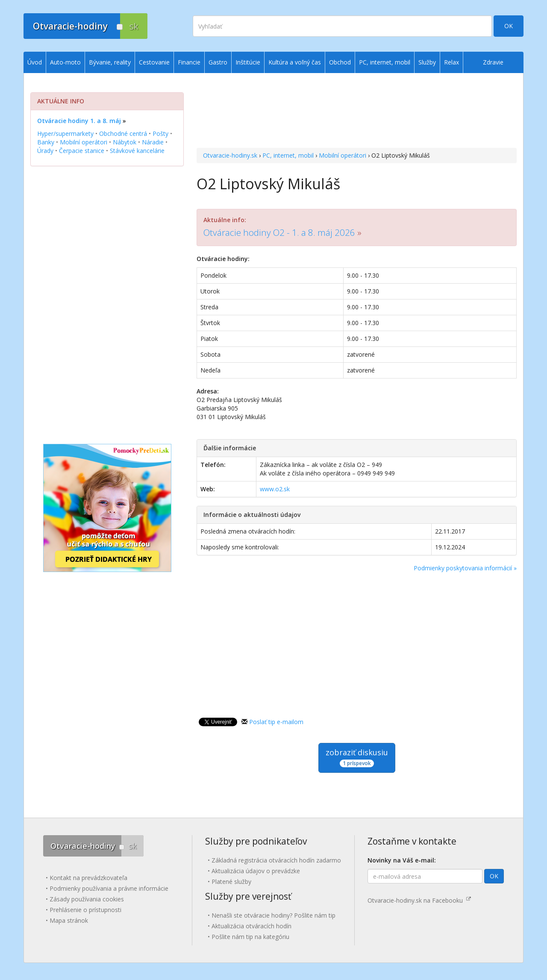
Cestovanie (154, 62)
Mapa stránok (69, 920)
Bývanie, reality (110, 62)
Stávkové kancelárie (137, 151)
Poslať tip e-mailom (276, 722)
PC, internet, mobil (288, 155)
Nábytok (125, 142)
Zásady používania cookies (87, 899)
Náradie (153, 142)
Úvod (35, 62)
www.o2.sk (275, 489)
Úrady (45, 151)
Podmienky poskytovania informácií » (465, 568)
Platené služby (231, 882)
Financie (189, 62)
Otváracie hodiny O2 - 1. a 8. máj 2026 (279, 232)
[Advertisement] (357, 111)
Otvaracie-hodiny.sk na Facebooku (419, 900)
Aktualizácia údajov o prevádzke (256, 871)
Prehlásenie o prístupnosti (85, 910)
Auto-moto (65, 62)
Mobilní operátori (343, 155)
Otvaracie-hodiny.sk (230, 155)
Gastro (218, 62)
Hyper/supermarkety (65, 134)
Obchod (340, 62)
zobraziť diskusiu (357, 757)
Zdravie (493, 62)
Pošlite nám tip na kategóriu (250, 937)
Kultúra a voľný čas (295, 62)
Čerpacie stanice (82, 151)
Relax (451, 62)
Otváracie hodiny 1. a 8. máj (79, 121)
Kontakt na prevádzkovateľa (88, 878)
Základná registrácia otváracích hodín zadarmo (276, 860)
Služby (427, 62)
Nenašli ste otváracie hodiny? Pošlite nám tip (273, 915)
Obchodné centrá (123, 134)
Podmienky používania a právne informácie (109, 888)
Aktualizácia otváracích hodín (251, 926)
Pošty (160, 134)
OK (509, 26)
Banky (46, 142)
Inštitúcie (248, 62)
